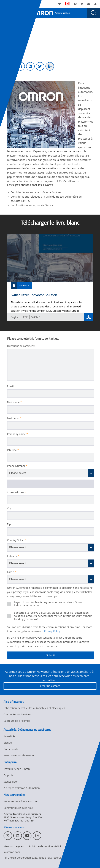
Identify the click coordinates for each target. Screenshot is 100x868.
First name (14, 402)
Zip (9, 524)
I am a (12, 572)
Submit (31, 655)
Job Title (13, 450)
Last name (14, 418)
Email (11, 386)
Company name (17, 434)
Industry (13, 556)
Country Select (17, 540)
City (10, 508)
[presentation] (6, 13)
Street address (17, 492)
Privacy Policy (52, 631)
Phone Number (17, 466)
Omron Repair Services (17, 714)
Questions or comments (21, 346)
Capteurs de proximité (17, 721)
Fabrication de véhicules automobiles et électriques (34, 708)
